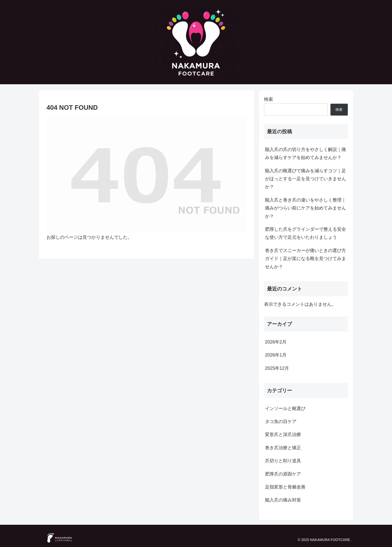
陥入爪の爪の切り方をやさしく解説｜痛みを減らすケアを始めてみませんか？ (305, 153)
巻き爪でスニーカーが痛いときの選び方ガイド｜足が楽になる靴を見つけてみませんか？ (305, 259)
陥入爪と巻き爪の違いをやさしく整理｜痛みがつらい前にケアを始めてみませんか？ (305, 208)
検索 (268, 99)
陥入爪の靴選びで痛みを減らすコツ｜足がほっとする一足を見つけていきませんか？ (305, 179)
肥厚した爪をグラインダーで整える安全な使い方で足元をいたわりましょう (305, 233)
